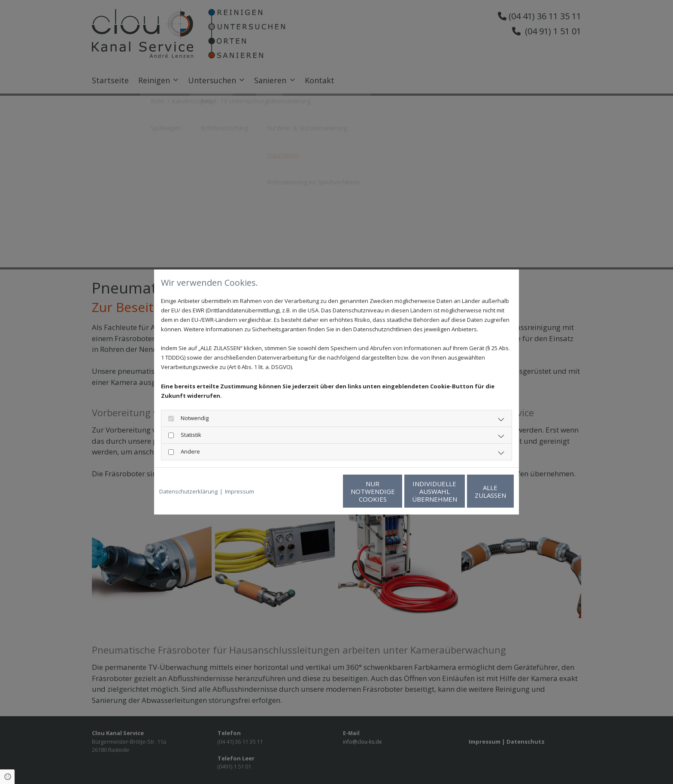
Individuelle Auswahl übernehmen (393, 491)
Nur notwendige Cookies (311, 491)
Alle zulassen (474, 491)
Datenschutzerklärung (188, 491)
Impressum (239, 491)
